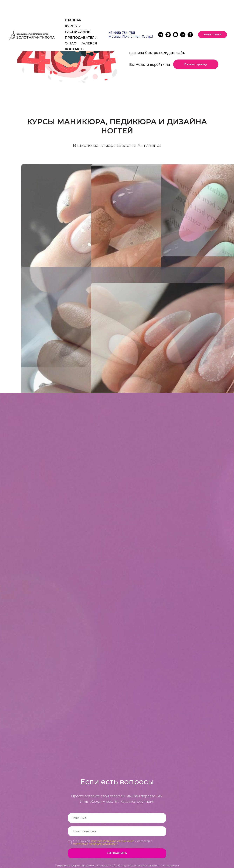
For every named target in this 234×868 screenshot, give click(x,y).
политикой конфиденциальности (96, 844)
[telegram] (161, 16)
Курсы (71, 8)
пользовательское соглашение (113, 841)
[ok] (190, 16)
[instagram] (175, 16)
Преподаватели (81, 19)
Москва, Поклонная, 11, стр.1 (131, 18)
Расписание (77, 14)
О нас (70, 25)
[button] (213, 16)
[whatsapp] (168, 16)
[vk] (183, 16)
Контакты (75, 31)
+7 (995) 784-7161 (122, 15)
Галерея (89, 25)
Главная (73, 2)
